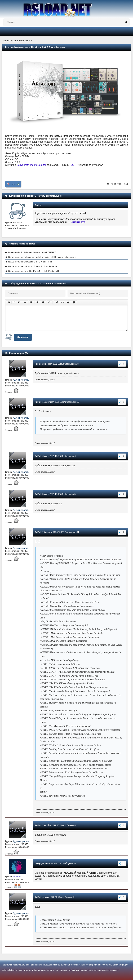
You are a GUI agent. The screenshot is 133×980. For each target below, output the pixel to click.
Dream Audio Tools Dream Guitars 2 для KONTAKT (32, 252)
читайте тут (78, 222)
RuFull (38, 364)
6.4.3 (72, 165)
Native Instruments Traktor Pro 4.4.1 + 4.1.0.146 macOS (34, 271)
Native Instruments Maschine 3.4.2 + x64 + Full (30, 262)
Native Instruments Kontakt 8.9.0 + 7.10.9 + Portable (33, 266)
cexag (38, 863)
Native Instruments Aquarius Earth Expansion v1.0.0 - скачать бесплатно (42, 257)
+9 (13, 184)
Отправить (23, 337)
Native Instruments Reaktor (31, 165)
